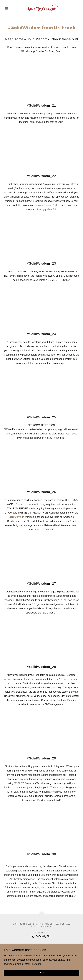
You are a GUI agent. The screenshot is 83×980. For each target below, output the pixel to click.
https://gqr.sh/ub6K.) (47, 209)
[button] (9, 8)
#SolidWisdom (44, 530)
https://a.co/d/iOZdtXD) (48, 205)
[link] (41, 8)
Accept (41, 973)
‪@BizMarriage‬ (17, 517)
